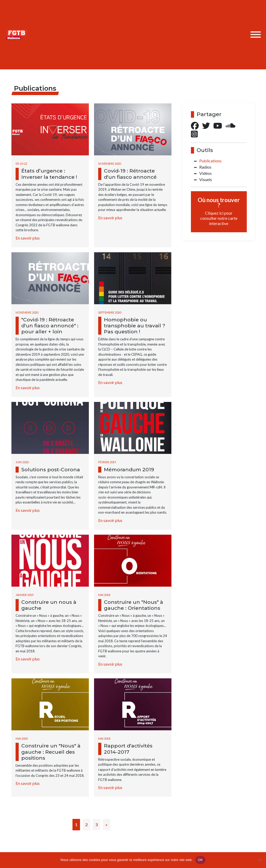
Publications (210, 161)
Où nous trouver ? (219, 211)
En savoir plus (28, 238)
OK (200, 860)
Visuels (206, 179)
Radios (205, 167)
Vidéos (205, 173)
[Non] (260, 860)
